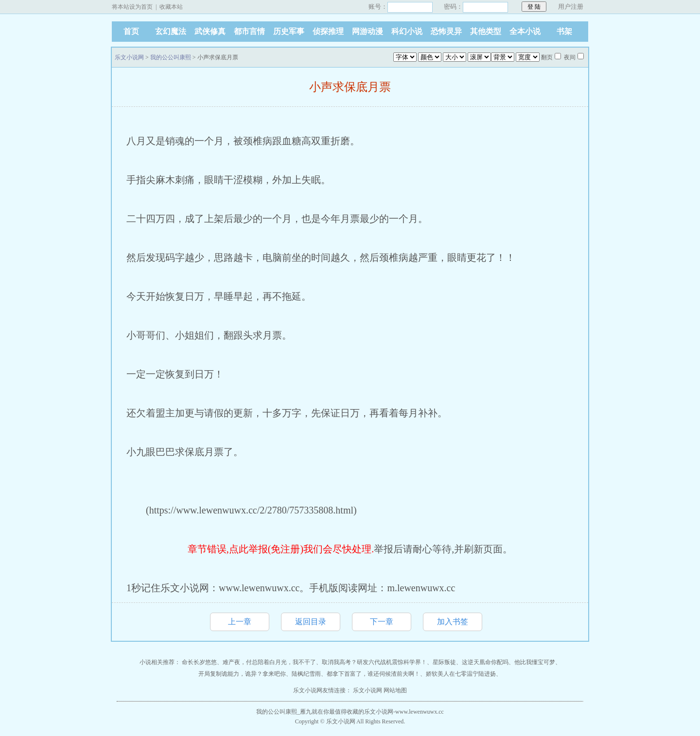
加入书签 (453, 622)
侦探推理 (328, 31)
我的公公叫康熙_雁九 (284, 712)
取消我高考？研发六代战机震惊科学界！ (374, 662)
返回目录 (311, 622)
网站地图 (395, 690)
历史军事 (289, 31)
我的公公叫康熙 (171, 57)
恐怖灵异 (446, 31)
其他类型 (486, 31)
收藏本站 (171, 7)
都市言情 (249, 31)
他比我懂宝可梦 (535, 662)
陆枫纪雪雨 (306, 674)
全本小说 (525, 31)
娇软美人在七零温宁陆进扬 (461, 674)
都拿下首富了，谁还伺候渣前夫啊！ (373, 674)
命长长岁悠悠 (199, 662)
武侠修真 (210, 31)
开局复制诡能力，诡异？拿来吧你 (242, 674)
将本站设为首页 (132, 7)
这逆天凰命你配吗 (485, 662)
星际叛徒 (444, 662)
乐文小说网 (129, 57)
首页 (131, 31)
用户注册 (571, 7)
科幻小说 (407, 31)
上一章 (240, 622)
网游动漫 (367, 31)
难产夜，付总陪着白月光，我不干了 (269, 662)
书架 (564, 31)
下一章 (382, 622)
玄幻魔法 (171, 31)
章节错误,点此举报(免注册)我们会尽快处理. (281, 549)
